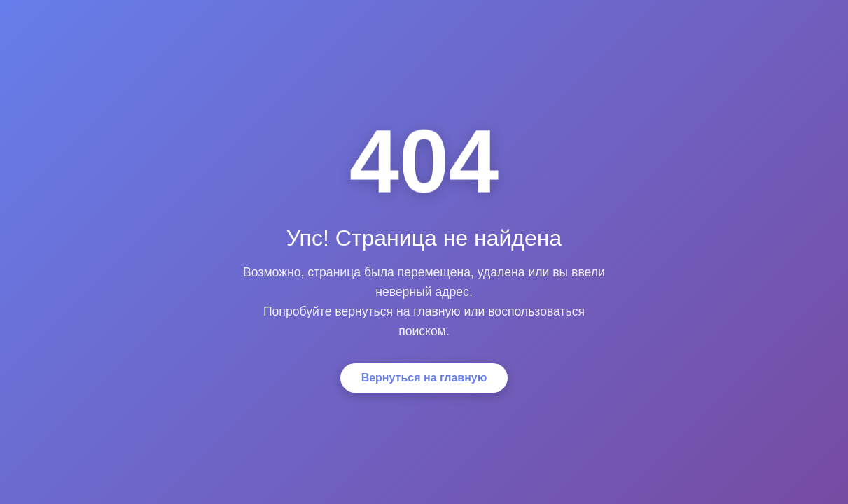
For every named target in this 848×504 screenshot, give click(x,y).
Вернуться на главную (424, 378)
